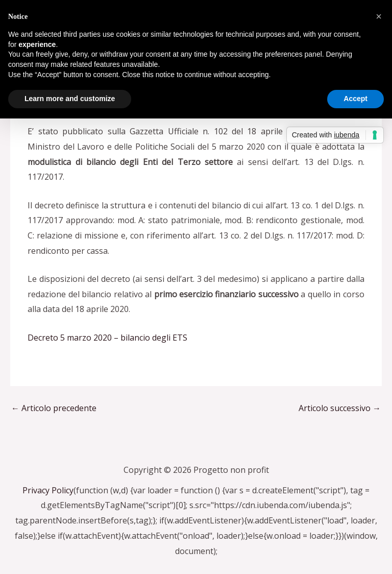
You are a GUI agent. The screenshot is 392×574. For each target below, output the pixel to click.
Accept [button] (356, 99)
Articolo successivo (340, 408)
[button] (379, 16)
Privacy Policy (48, 490)
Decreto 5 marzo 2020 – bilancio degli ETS (107, 338)
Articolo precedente (54, 408)
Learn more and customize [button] (70, 99)
